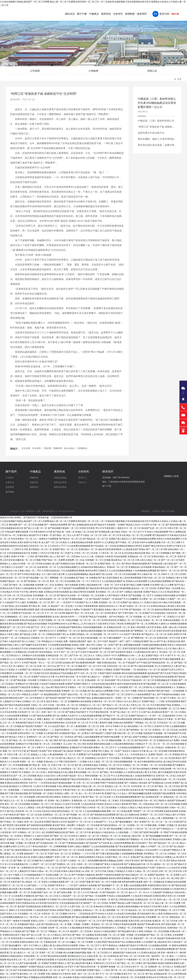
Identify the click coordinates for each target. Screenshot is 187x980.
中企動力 (156, 509)
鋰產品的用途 (60, 475)
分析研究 (84, 469)
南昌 (163, 509)
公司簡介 (10, 475)
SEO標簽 (170, 509)
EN (155, 14)
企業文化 (10, 480)
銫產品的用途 (60, 480)
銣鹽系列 (34, 484)
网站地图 (13, 522)
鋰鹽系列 (34, 475)
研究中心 (82, 475)
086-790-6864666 (121, 475)
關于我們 (11, 469)
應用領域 (59, 469)
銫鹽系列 (34, 480)
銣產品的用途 (60, 484)
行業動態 (93, 70)
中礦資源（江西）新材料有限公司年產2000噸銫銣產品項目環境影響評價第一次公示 (157, 100)
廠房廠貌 (10, 489)
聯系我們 (108, 469)
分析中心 (82, 480)
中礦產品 (35, 469)
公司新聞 (35, 70)
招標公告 (152, 70)
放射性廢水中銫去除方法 (151, 130)
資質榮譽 (10, 484)
